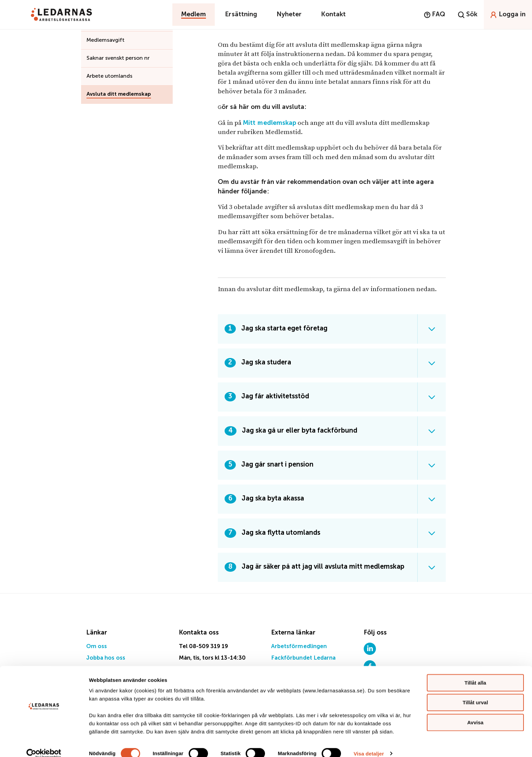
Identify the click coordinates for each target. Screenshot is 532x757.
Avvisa (475, 712)
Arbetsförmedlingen (299, 647)
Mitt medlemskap (270, 123)
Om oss (97, 647)
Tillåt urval (476, 693)
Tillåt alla (475, 673)
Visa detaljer (369, 744)
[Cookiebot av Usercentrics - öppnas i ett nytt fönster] (44, 744)
